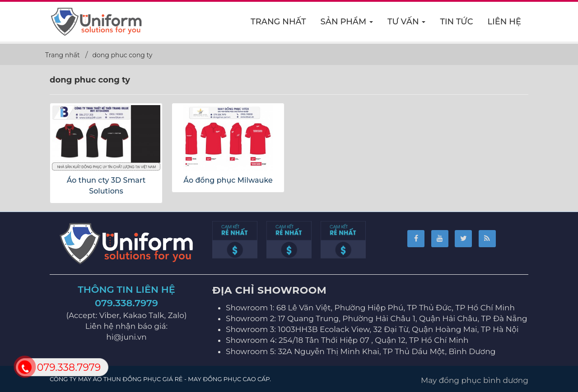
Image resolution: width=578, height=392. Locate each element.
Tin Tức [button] (456, 22)
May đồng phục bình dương (475, 380)
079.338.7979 (126, 303)
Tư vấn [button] (407, 24)
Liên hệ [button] (504, 22)
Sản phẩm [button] (347, 24)
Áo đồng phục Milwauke (228, 180)
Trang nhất (278, 22)
